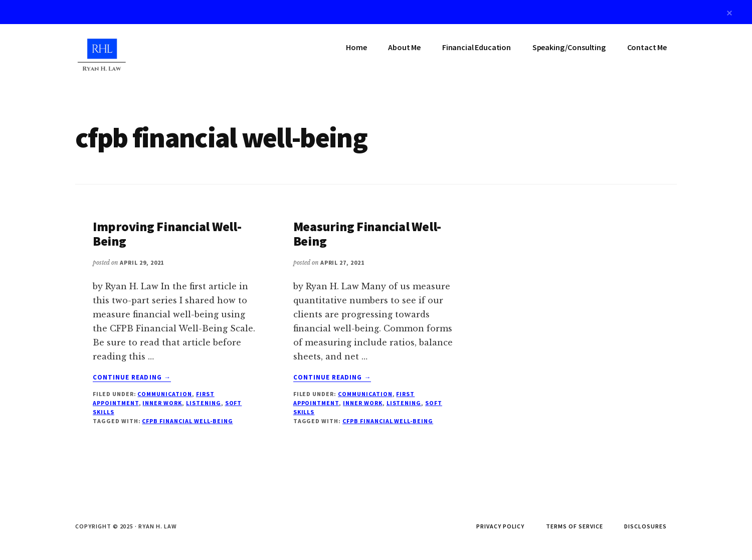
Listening (204, 403)
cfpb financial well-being (187, 421)
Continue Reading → (132, 378)
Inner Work (162, 403)
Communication (164, 394)
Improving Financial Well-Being (167, 234)
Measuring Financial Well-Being (367, 234)
